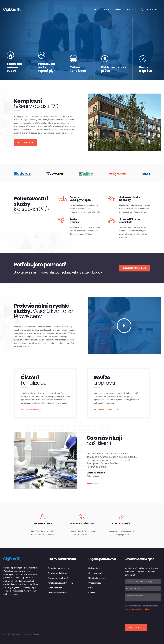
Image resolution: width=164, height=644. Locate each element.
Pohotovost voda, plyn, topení (60, 583)
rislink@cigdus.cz (121, 535)
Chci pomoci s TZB (25, 142)
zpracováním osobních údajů (137, 609)
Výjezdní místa (95, 583)
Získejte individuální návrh (135, 268)
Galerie (118, 10)
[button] (145, 469)
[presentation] (142, 617)
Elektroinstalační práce (57, 593)
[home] (12, 10)
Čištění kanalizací (55, 588)
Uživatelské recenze (97, 578)
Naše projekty (94, 568)
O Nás (96, 10)
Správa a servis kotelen (58, 573)
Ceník (107, 10)
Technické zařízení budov (58, 568)
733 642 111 (152, 10)
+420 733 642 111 (82, 535)
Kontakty (131, 10)
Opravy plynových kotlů (58, 578)
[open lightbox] (124, 326)
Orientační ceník (95, 573)
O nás (91, 588)
